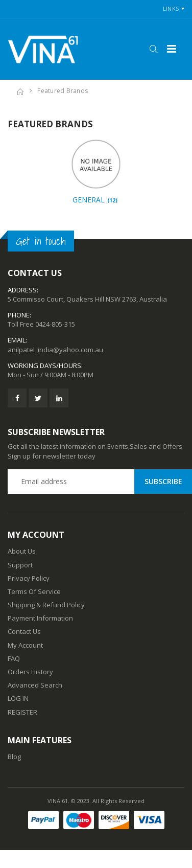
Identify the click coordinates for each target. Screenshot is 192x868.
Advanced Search (35, 685)
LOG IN (18, 698)
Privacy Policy (29, 578)
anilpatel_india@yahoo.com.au (55, 350)
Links (171, 8)
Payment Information (40, 618)
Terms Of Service (34, 591)
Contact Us (24, 631)
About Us (22, 551)
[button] (153, 49)
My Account (25, 645)
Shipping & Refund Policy (46, 605)
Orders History (30, 672)
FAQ (14, 658)
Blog (14, 757)
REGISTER (22, 712)
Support (20, 565)
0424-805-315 (55, 324)
